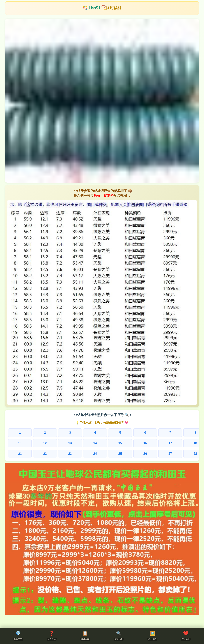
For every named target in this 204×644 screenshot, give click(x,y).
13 (56, 443)
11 (17, 443)
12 (37, 443)
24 (76, 454)
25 (95, 454)
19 (173, 443)
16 (115, 443)
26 (115, 454)
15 (95, 443)
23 (56, 454)
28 (154, 454)
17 (134, 443)
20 (193, 443)
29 (173, 454)
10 (193, 433)
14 (76, 443)
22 (37, 454)
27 (134, 454)
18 (154, 443)
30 (193, 454)
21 (17, 454)
